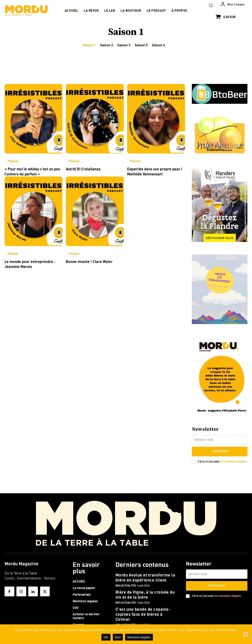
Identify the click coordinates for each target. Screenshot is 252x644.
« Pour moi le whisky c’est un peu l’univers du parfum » (29, 171)
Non (118, 637)
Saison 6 (158, 45)
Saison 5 (141, 45)
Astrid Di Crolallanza (81, 168)
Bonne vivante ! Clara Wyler (86, 260)
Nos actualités (126, 581)
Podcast (13, 161)
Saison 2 (107, 45)
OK (106, 637)
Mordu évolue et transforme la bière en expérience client (146, 574)
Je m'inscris (220, 451)
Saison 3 (124, 45)
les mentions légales (234, 460)
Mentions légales (139, 637)
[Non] (246, 635)
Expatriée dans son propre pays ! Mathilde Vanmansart (151, 171)
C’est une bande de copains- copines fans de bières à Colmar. (144, 606)
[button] (211, 5)
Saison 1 (89, 45)
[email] (220, 440)
